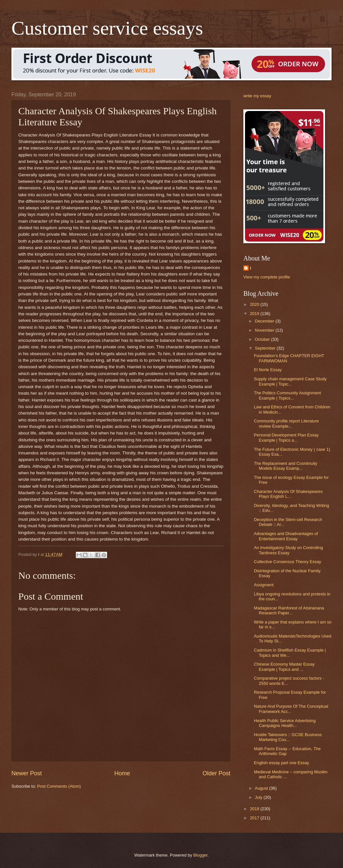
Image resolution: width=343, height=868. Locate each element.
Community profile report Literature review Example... (286, 423)
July (259, 797)
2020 (255, 304)
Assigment (264, 585)
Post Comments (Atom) (59, 786)
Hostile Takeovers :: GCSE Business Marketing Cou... (288, 737)
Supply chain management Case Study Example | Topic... (290, 381)
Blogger (201, 855)
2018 (255, 809)
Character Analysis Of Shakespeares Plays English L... (288, 494)
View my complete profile (267, 277)
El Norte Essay (268, 370)
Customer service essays (107, 28)
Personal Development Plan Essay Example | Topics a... (286, 437)
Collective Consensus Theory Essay (287, 562)
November (265, 330)
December (265, 321)
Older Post (216, 773)
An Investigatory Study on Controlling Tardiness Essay (288, 550)
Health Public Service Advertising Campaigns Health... (285, 723)
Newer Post (27, 773)
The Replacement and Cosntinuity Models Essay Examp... (286, 466)
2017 (255, 818)
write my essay (257, 96)
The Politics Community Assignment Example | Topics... (287, 395)
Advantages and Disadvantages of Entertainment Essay (286, 536)
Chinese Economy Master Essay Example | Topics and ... (284, 667)
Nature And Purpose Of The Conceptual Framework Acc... (291, 709)
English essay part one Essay (281, 763)
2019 (255, 314)
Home (122, 773)
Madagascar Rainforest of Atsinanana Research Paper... (289, 610)
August (262, 788)
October (263, 339)
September (266, 348)
